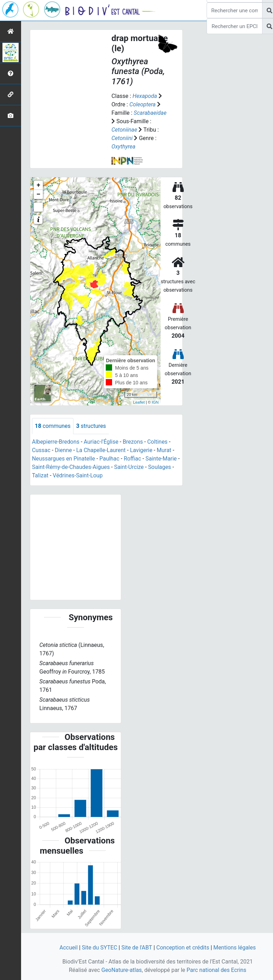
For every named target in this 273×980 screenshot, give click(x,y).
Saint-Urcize (129, 467)
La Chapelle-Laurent (101, 450)
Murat (165, 450)
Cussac (41, 450)
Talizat (40, 475)
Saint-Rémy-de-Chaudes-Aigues (71, 467)
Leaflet (139, 402)
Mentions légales (235, 948)
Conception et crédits (183, 948)
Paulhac (110, 459)
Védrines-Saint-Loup (78, 475)
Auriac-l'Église (101, 442)
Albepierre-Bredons (56, 442)
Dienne (63, 450)
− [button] (38, 194)
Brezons (134, 442)
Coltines (158, 442)
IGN (155, 402)
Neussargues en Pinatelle (64, 459)
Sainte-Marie (162, 459)
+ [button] (38, 185)
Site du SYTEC (99, 948)
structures (91, 426)
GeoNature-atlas (122, 970)
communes (53, 426)
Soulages (160, 467)
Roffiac (133, 459)
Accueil (68, 948)
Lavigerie (142, 450)
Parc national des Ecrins (217, 970)
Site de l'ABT (137, 948)
